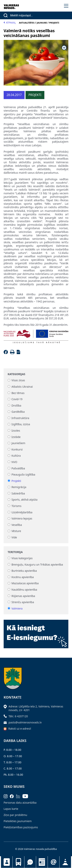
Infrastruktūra (20, 418)
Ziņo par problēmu (15, 815)
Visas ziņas (18, 380)
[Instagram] (7, 796)
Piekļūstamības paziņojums (21, 827)
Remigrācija (19, 487)
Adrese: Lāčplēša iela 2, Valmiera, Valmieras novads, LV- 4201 (36, 708)
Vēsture (16, 531)
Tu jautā (30, 862)
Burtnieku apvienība (24, 571)
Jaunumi (42, 862)
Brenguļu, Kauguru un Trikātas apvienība (37, 564)
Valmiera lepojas (22, 519)
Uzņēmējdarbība (22, 512)
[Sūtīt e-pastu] (6, 722)
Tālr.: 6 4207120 (18, 716)
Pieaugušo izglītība (23, 474)
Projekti (16, 481)
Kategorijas (17, 374)
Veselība (17, 525)
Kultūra (16, 456)
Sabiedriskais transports (18, 862)
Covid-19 (17, 399)
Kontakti (7, 862)
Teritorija (15, 552)
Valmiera (17, 608)
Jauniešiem (18, 443)
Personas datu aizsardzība (20, 803)
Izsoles (16, 431)
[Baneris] (36, 633)
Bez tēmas (18, 393)
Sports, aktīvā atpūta (24, 500)
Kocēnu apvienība (23, 577)
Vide (14, 537)
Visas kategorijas (22, 558)
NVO (14, 462)
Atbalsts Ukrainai (22, 387)
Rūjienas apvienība (23, 596)
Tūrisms (17, 506)
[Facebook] (6, 353)
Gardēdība (18, 412)
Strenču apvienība (23, 602)
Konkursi (17, 449)
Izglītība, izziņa (21, 424)
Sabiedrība (18, 493)
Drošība (16, 405)
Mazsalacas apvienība (25, 583)
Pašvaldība (18, 468)
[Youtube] (26, 796)
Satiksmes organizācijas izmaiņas (65, 862)
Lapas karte (11, 809)
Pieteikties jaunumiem (54, 862)
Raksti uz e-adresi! (20, 729)
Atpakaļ (10, 23)
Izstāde (16, 437)
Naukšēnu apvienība (24, 590)
